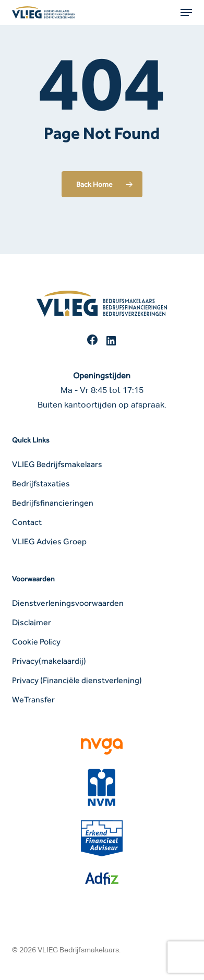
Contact (27, 522)
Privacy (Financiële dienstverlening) (77, 680)
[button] (186, 13)
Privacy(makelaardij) (49, 661)
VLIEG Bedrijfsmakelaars (57, 464)
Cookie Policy (36, 642)
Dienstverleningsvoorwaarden (68, 603)
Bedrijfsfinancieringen (53, 503)
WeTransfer (33, 700)
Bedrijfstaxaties (41, 483)
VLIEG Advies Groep (49, 541)
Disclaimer (32, 622)
